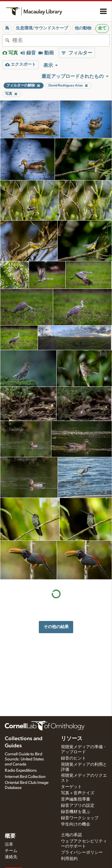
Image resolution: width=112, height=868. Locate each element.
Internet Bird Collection (25, 777)
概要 (10, 836)
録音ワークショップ (80, 818)
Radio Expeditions (21, 770)
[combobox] (61, 40)
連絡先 (11, 857)
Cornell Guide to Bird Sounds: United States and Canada (24, 759)
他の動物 (83, 28)
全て (102, 28)
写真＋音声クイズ (78, 793)
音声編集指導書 (76, 799)
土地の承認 (71, 835)
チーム (11, 851)
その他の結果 (56, 627)
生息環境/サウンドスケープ (42, 28)
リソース (72, 739)
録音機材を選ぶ (76, 812)
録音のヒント (73, 758)
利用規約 (69, 859)
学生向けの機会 (76, 824)
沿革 (9, 845)
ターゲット (71, 787)
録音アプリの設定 (78, 806)
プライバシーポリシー (82, 853)
